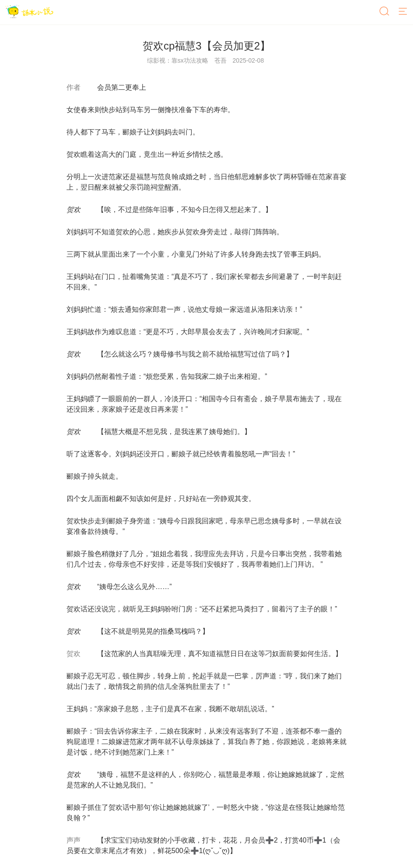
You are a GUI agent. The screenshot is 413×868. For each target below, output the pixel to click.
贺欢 (73, 654)
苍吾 (220, 60)
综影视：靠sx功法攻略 (178, 60)
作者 (73, 87)
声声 (73, 840)
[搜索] (385, 12)
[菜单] (403, 12)
